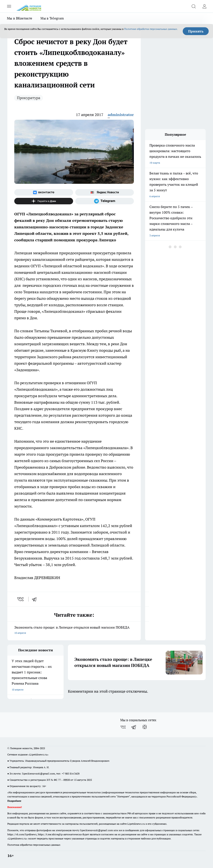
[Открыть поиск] (194, 6)
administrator (121, 115)
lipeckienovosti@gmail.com (38, 774)
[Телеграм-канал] (105, 201)
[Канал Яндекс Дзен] (44, 201)
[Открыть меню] (9, 6)
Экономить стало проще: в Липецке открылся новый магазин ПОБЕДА (74, 630)
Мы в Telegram (52, 18)
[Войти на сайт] (204, 6)
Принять (196, 31)
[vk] (21, 599)
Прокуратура (29, 98)
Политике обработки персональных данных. (151, 29)
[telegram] (36, 599)
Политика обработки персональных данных (34, 845)
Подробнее (14, 801)
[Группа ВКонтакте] (44, 192)
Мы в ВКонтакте (20, 18)
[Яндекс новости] (105, 192)
